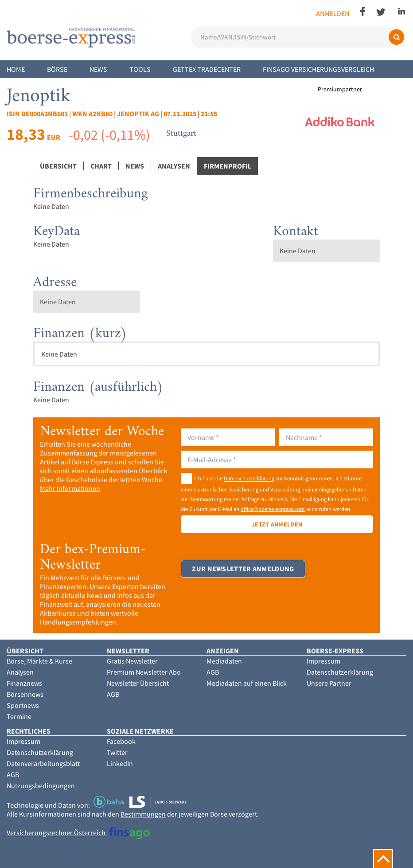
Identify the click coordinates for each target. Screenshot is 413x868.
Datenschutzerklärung (249, 479)
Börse (57, 69)
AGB (113, 694)
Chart (101, 166)
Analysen (174, 166)
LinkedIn (120, 763)
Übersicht (58, 166)
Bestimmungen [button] (143, 814)
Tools (140, 69)
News (98, 69)
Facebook (121, 741)
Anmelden (333, 13)
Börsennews (25, 694)
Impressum (323, 661)
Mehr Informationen (70, 488)
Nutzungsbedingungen (41, 786)
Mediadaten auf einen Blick (247, 683)
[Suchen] (396, 37)
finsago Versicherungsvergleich (318, 69)
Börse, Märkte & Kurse (39, 661)
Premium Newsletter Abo (144, 672)
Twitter (117, 752)
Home (16, 69)
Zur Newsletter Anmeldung (243, 569)
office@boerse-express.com (273, 509)
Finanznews (24, 683)
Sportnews (23, 705)
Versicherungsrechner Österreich (78, 833)
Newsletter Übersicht (138, 683)
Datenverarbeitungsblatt (43, 763)
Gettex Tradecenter (207, 69)
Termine (19, 716)
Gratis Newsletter (132, 661)
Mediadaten (224, 661)
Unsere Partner (329, 683)
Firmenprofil (228, 166)
